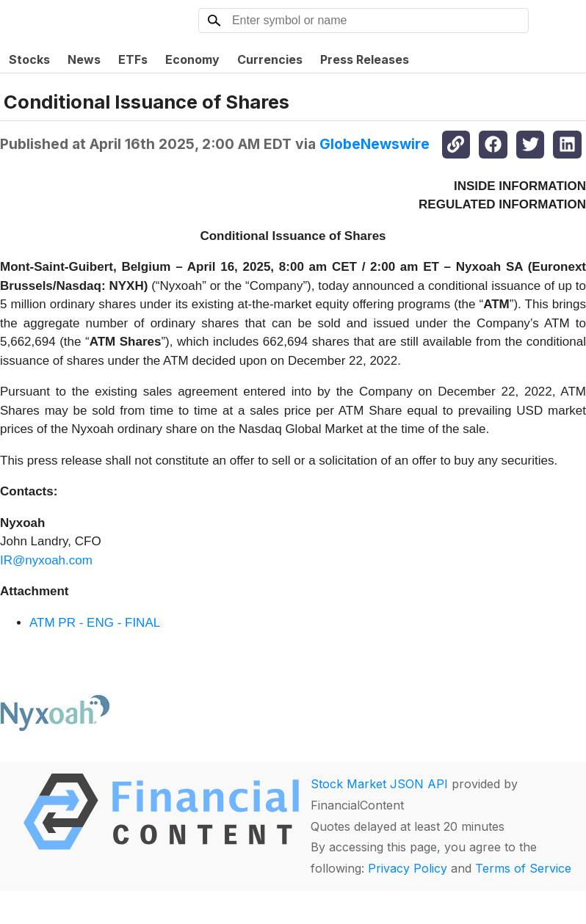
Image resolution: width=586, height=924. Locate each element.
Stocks (29, 59)
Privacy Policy (408, 868)
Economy (192, 59)
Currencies (270, 59)
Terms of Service (523, 868)
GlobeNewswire (375, 144)
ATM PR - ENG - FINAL (95, 623)
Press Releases (365, 59)
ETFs (133, 59)
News (84, 59)
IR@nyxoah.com (46, 560)
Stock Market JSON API (379, 784)
